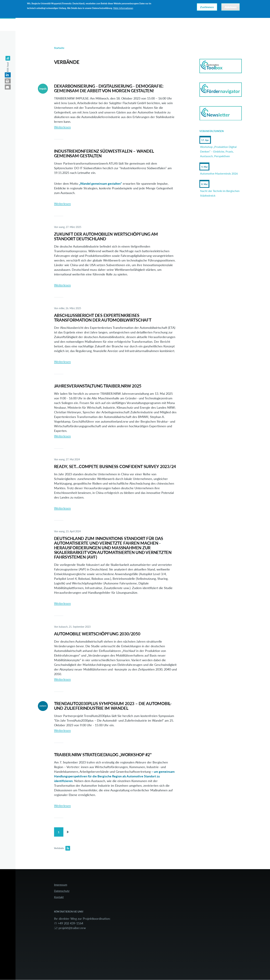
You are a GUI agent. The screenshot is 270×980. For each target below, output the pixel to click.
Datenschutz (62, 891)
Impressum (61, 885)
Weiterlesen (62, 127)
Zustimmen (207, 7)
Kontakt (59, 897)
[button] (8, 75)
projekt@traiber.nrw (72, 928)
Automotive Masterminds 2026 (219, 174)
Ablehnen (230, 7)
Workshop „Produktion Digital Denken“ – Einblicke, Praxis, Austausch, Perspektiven (218, 152)
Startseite (59, 48)
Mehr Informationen (123, 8)
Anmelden (236, 22)
